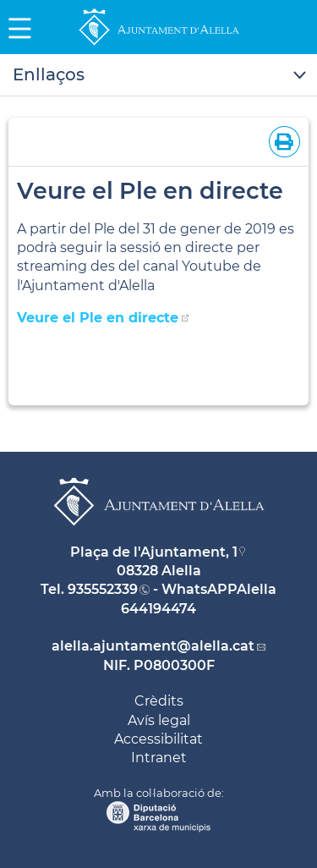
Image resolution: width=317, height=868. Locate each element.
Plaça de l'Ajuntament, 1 (154, 552)
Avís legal (159, 720)
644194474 (158, 609)
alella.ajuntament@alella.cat (153, 646)
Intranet (159, 758)
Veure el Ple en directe (98, 318)
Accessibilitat (158, 739)
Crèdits (159, 701)
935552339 (103, 589)
